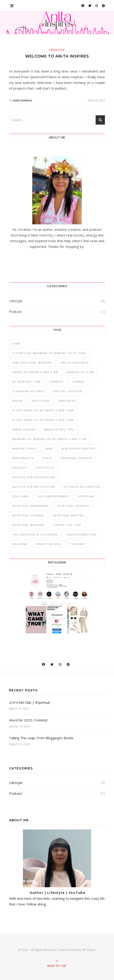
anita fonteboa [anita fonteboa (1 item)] (75, 363)
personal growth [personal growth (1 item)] (77, 458)
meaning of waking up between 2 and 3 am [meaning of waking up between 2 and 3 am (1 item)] (50, 439)
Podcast (16, 312)
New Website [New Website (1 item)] (23, 458)
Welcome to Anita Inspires (57, 56)
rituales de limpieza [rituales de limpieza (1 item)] (82, 487)
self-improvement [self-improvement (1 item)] (54, 496)
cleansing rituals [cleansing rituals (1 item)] (28, 391)
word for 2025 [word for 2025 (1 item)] (49, 544)
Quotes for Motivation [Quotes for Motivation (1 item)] (34, 487)
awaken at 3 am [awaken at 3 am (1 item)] (80, 372)
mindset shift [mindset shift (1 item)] (25, 449)
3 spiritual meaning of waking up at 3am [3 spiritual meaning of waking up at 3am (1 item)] (49, 353)
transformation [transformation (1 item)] (81, 534)
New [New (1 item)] (49, 449)
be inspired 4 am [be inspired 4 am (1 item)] (27, 382)
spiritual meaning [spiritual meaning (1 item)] (28, 525)
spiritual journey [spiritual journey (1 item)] (28, 515)
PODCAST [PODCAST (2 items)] (20, 468)
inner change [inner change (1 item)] (24, 429)
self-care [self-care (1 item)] (21, 496)
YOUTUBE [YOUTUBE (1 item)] (78, 544)
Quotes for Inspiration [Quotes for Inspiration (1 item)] (34, 477)
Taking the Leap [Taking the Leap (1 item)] (67, 525)
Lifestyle (57, 50)
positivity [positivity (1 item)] (45, 468)
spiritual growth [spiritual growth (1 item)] (73, 506)
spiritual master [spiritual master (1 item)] (68, 515)
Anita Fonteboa (22, 100)
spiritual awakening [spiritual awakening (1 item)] (31, 506)
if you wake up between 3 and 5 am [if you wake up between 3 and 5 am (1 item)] (43, 420)
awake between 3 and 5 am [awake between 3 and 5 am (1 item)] (35, 372)
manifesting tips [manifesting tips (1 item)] (59, 429)
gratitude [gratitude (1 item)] (41, 401)
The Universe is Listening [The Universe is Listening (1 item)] (35, 534)
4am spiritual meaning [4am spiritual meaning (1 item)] (32, 363)
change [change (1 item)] (79, 382)
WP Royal (88, 950)
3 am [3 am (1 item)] (16, 343)
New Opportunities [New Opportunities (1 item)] (78, 449)
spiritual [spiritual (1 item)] (87, 496)
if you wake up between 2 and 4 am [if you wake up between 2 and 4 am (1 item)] (43, 410)
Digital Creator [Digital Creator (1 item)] (68, 391)
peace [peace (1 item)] (47, 458)
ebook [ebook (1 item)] (18, 401)
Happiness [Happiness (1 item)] (67, 401)
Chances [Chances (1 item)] (57, 382)
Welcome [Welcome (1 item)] (20, 544)
